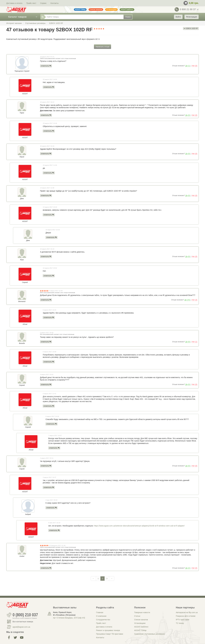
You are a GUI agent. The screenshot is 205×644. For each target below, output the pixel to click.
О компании (101, 616)
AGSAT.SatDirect (141, 627)
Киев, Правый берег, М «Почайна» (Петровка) (64, 614)
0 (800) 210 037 (25, 615)
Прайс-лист (31, 3)
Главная (100, 612)
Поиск (128, 17)
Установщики (140, 623)
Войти (178, 17)
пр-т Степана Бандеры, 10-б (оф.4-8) (69, 618)
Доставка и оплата (14, 3)
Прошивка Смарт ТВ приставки (110, 634)
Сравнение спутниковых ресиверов (149, 634)
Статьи (137, 616)
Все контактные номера (23, 622)
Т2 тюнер (180, 623)
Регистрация (192, 17)
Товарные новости (142, 612)
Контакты (55, 3)
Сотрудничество (103, 620)
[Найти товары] (84, 17)
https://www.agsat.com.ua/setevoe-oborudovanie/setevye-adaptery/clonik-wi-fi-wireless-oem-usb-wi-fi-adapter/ (139, 526)
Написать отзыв (102, 47)
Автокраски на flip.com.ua (187, 612)
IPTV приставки (183, 620)
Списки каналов (141, 620)
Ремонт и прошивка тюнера (108, 630)
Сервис (43, 3)
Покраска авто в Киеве (186, 616)
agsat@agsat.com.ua (21, 627)
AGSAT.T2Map (140, 630)
